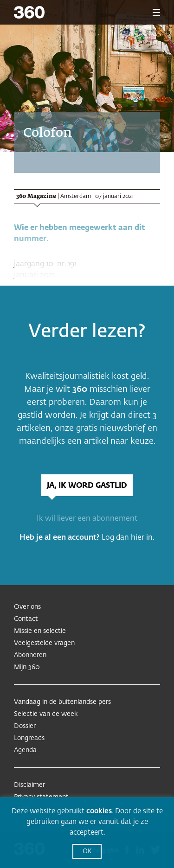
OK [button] (87, 852)
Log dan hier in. (128, 538)
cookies (99, 811)
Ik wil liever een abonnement (87, 519)
